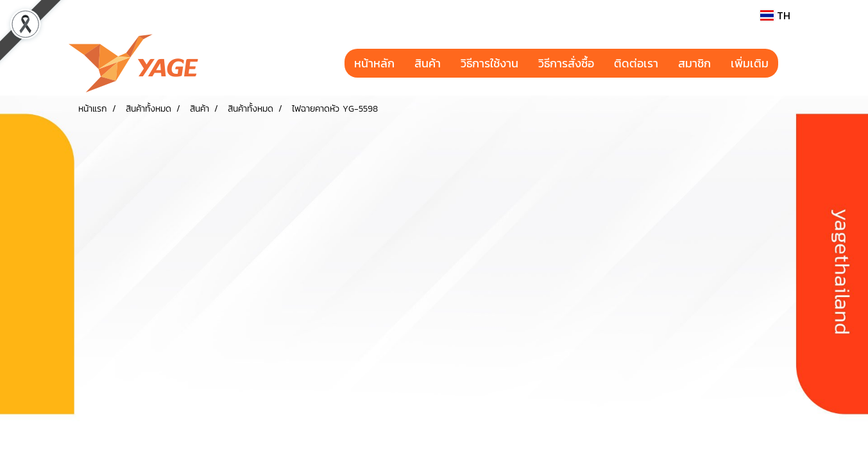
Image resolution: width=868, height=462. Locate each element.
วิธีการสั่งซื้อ (566, 63)
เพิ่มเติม (750, 63)
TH (775, 15)
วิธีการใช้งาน (489, 63)
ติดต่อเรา (636, 63)
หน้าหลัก (374, 63)
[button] (790, 64)
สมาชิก (694, 63)
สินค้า (428, 63)
